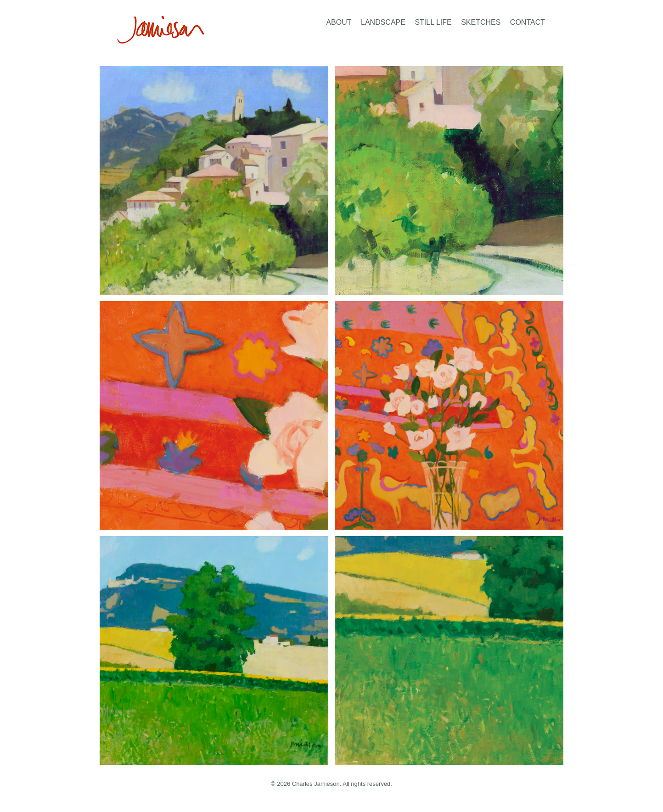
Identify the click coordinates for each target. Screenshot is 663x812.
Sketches (481, 22)
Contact (528, 22)
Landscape (383, 22)
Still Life (433, 22)
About (339, 22)
